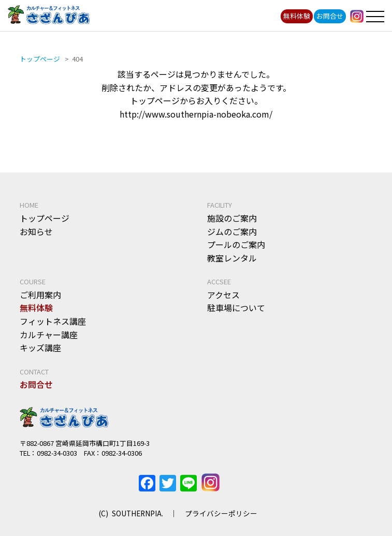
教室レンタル (232, 258)
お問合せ (330, 16)
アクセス (223, 295)
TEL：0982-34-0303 (48, 453)
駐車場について (236, 308)
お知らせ (36, 231)
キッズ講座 (40, 347)
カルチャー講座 (49, 335)
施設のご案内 (232, 218)
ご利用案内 (40, 295)
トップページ (45, 218)
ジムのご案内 (232, 231)
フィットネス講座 (53, 321)
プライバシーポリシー (221, 513)
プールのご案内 (236, 244)
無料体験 (297, 16)
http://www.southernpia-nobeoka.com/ (196, 114)
